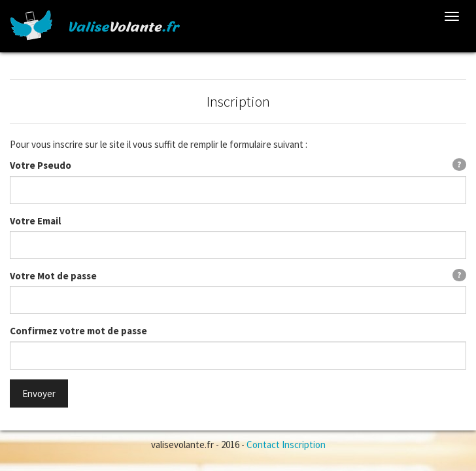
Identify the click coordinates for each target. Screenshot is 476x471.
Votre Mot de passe (53, 276)
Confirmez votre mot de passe (78, 331)
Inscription (304, 445)
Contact (263, 445)
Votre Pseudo (41, 165)
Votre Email (35, 221)
